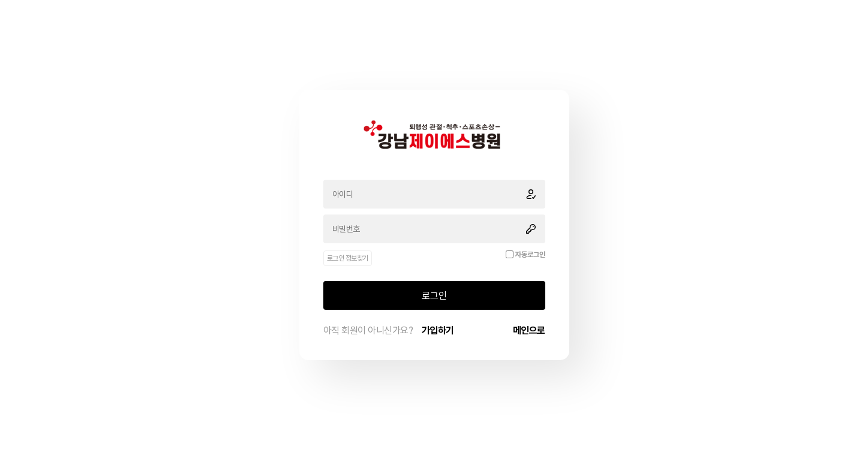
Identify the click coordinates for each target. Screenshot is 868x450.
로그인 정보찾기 (348, 258)
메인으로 (529, 330)
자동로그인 (530, 255)
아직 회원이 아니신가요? (389, 330)
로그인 (434, 296)
